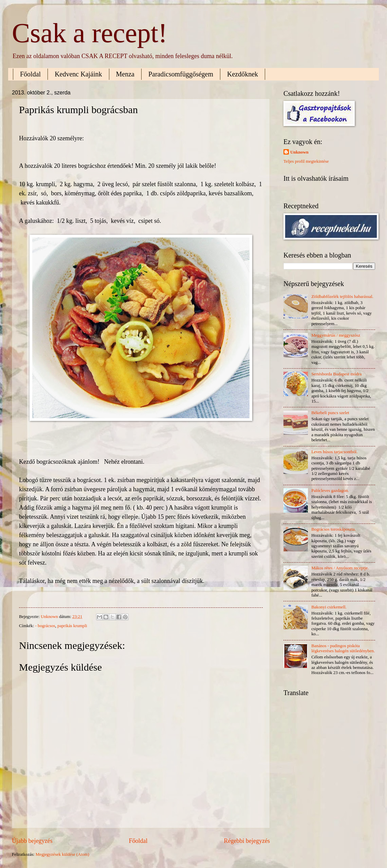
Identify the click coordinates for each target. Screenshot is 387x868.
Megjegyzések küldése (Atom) (62, 854)
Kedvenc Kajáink (78, 74)
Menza (125, 74)
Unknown (299, 152)
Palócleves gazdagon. (330, 491)
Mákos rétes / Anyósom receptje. (340, 568)
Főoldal (30, 74)
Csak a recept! (90, 33)
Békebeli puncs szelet (330, 413)
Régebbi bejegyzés (247, 841)
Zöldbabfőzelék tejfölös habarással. (342, 297)
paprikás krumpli (72, 626)
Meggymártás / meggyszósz (336, 335)
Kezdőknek (243, 74)
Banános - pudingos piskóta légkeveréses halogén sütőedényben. (343, 648)
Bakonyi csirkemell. (329, 607)
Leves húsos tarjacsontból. (334, 452)
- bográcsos (45, 626)
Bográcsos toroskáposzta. (334, 529)
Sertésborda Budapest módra (336, 374)
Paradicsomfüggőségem (181, 74)
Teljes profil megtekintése (306, 161)
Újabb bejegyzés (32, 841)
